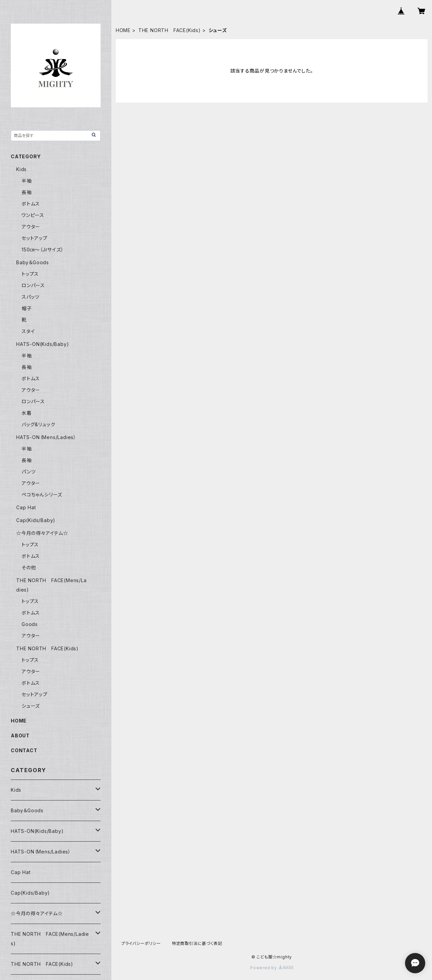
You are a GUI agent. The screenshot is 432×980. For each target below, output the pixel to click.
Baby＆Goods (33, 262)
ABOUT (20, 736)
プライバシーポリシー (141, 943)
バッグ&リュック (38, 424)
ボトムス (31, 204)
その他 (29, 567)
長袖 (27, 192)
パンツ (29, 472)
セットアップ (35, 238)
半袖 (27, 181)
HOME (123, 30)
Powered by (272, 968)
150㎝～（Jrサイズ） (43, 250)
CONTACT (24, 750)
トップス (30, 274)
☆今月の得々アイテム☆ (42, 533)
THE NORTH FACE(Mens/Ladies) (50, 939)
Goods (30, 624)
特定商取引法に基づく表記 (197, 943)
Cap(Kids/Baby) (36, 520)
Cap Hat (26, 507)
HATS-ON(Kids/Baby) (43, 344)
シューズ (31, 706)
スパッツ (31, 297)
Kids (21, 169)
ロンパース (33, 285)
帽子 (27, 308)
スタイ (28, 331)
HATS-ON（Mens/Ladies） (46, 437)
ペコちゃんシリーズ (42, 495)
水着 (27, 413)
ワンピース (33, 215)
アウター (31, 227)
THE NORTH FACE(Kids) (170, 30)
